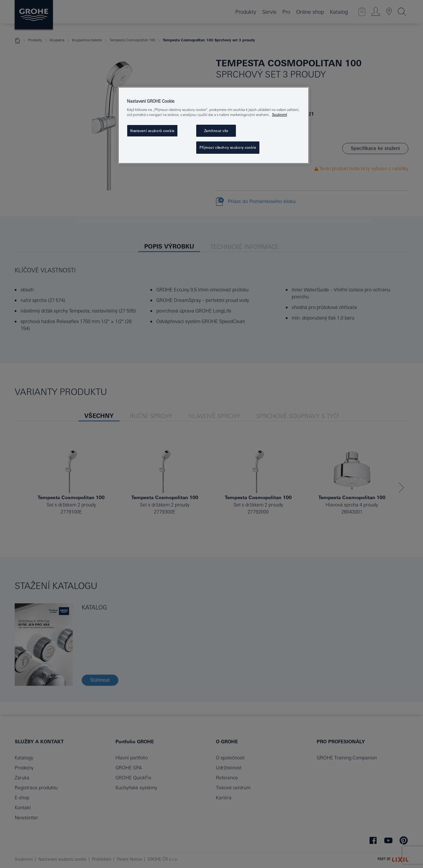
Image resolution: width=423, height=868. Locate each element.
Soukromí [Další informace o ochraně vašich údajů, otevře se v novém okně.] (280, 115)
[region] (214, 125)
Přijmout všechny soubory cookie (228, 147)
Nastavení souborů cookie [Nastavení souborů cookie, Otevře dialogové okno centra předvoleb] (152, 131)
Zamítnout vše (216, 131)
